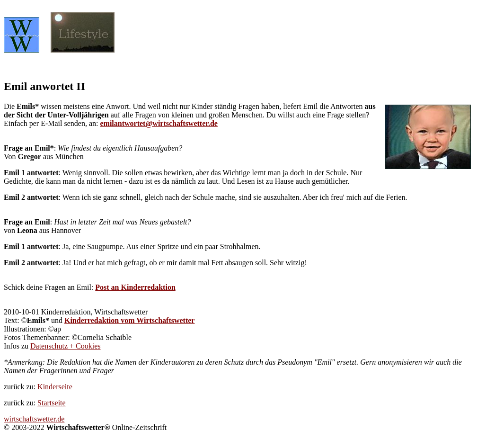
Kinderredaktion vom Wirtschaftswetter (130, 320)
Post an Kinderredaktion (135, 287)
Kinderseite (55, 387)
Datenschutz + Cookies (66, 346)
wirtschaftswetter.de (34, 419)
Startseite (52, 403)
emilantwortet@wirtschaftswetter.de (159, 123)
